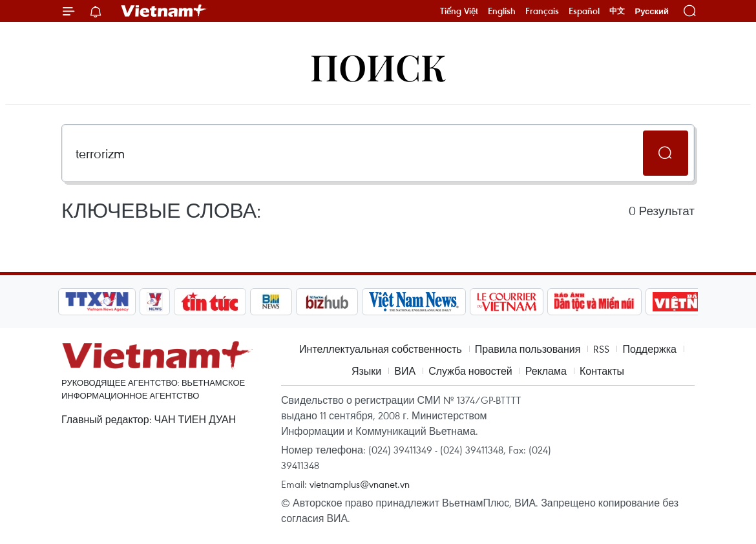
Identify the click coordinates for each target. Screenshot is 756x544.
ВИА (405, 371)
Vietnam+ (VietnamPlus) (164, 11)
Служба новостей (470, 371)
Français (542, 11)
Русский (652, 11)
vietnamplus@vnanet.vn (360, 484)
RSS (601, 349)
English (502, 11)
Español (584, 11)
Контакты (602, 371)
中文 (617, 11)
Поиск (378, 66)
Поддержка (649, 349)
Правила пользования (528, 349)
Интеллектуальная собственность (381, 349)
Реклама (546, 371)
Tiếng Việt (459, 11)
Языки (366, 371)
